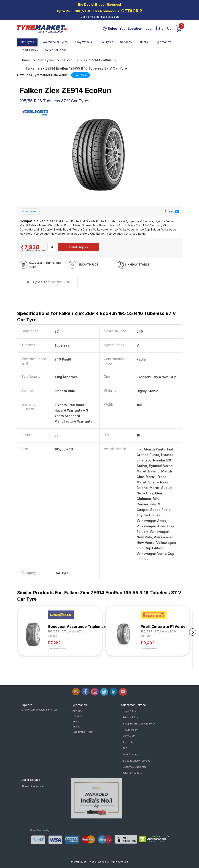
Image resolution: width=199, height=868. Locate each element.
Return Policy (130, 730)
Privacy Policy (130, 717)
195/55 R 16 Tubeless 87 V (66, 631)
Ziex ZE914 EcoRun (96, 60)
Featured (78, 716)
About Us (128, 742)
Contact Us (129, 736)
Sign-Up (165, 28)
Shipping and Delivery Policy (139, 724)
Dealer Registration (33, 786)
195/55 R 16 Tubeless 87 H (159, 631)
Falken (67, 60)
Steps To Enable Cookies (136, 761)
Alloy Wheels (83, 42)
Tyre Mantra (164, 42)
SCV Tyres (106, 42)
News (76, 721)
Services (126, 42)
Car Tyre (53, 636)
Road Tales (30, 50)
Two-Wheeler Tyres (54, 42)
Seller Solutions (57, 50)
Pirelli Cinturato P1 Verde (163, 627)
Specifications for (97, 317)
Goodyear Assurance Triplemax (77, 627)
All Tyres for (49, 282)
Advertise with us (133, 773)
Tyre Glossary (130, 754)
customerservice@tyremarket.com (39, 710)
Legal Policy (129, 711)
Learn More (81, 75)
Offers (143, 42)
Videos (76, 727)
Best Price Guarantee (135, 767)
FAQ (125, 748)
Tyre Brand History (83, 732)
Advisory (77, 711)
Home (25, 60)
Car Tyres (27, 42)
